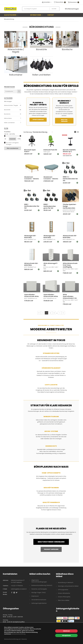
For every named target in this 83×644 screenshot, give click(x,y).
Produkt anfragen (51, 549)
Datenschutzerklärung (18, 634)
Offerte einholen (38, 120)
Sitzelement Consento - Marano (32, 178)
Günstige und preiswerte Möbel (68, 586)
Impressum (35, 596)
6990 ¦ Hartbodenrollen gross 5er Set (50, 206)
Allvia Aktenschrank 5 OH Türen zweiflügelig (70, 265)
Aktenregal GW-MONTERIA (31, 236)
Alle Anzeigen (8, 101)
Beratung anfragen (64, 121)
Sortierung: (28, 132)
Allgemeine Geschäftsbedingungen (39, 581)
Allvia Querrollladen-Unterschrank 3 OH (70, 296)
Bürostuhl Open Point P (30, 151)
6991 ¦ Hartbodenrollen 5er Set (31, 206)
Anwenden (13, 139)
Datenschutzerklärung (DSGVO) (42, 585)
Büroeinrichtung (9, 19)
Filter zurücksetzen (13, 148)
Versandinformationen (39, 599)
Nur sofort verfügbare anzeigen (12, 144)
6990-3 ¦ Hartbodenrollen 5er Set (69, 179)
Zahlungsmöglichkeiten (39, 603)
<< (39, 313)
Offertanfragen (72, 9)
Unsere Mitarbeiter (64, 593)
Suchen (54, 9)
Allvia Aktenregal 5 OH (51, 264)
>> (63, 313)
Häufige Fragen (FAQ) (39, 592)
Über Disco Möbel (64, 600)
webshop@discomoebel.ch (19, 589)
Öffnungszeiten (63, 589)
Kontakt (51, 15)
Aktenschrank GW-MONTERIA (70, 236)
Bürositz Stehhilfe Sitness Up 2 (69, 151)
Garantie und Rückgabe (39, 589)
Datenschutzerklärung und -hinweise (15, 639)
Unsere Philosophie (64, 597)
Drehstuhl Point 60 (51, 150)
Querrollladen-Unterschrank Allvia (32, 295)
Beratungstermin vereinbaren (51, 542)
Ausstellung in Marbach (66, 582)
